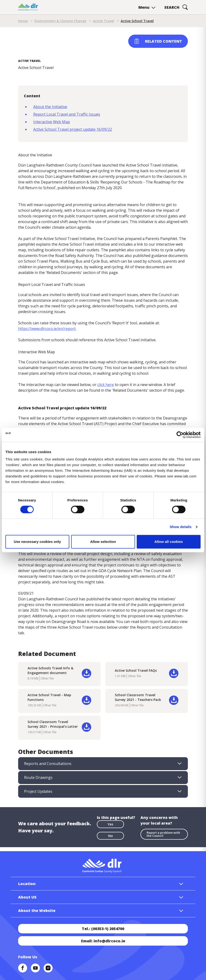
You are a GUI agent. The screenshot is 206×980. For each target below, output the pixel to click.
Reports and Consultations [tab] (48, 764)
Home (23, 21)
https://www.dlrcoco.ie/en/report (47, 329)
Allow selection (103, 542)
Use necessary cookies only (37, 542)
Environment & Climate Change (60, 21)
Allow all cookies (169, 542)
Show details (181, 527)
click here (106, 385)
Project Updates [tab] (38, 791)
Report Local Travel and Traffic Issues (67, 114)
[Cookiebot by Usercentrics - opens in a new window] (180, 435)
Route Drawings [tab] (38, 777)
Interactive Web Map (52, 122)
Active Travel (103, 21)
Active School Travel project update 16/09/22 (73, 129)
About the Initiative (50, 107)
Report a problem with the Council (163, 834)
